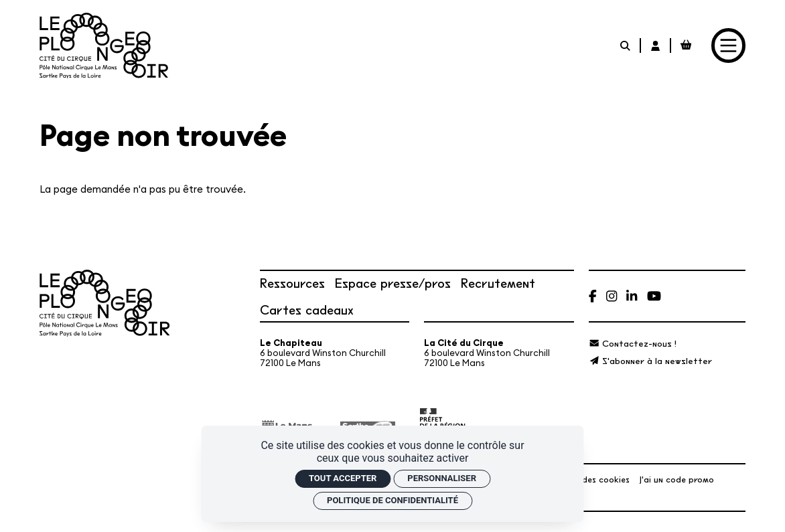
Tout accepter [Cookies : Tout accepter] (343, 478)
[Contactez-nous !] (633, 343)
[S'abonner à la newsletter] (650, 360)
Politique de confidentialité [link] (392, 500)
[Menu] (729, 46)
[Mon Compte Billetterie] (656, 46)
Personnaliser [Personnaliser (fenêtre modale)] (442, 478)
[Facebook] (593, 296)
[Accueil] (104, 46)
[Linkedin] (632, 296)
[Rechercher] (626, 46)
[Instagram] (612, 296)
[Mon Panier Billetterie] (686, 46)
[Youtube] (654, 296)
